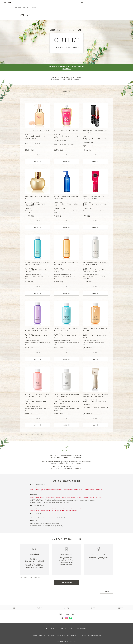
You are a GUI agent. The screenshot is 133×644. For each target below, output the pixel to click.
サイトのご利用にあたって (83, 628)
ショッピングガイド (50, 628)
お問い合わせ (51, 635)
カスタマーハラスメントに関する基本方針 (92, 635)
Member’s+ (29, 568)
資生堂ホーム (42, 635)
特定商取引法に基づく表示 (63, 635)
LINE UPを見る (66, 69)
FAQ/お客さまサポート (66, 628)
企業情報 (35, 635)
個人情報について (75, 635)
